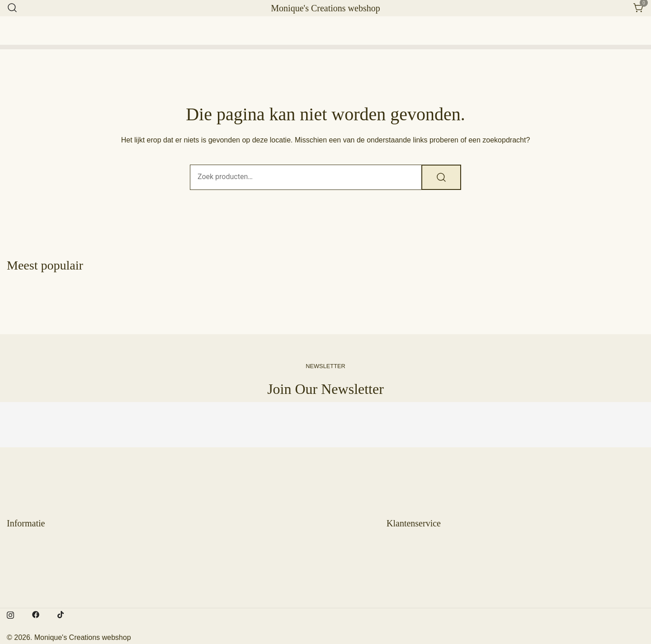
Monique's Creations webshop (325, 8)
